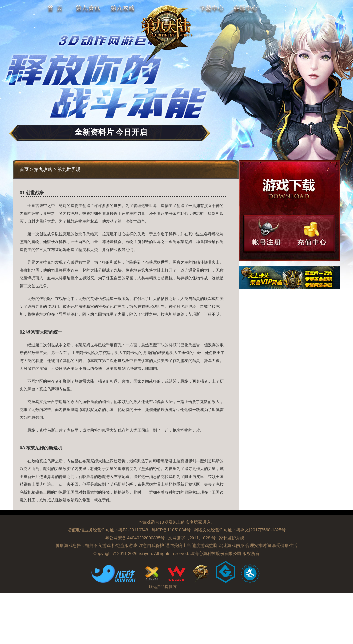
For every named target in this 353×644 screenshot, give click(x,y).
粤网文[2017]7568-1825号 (261, 530)
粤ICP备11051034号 (171, 530)
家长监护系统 (232, 538)
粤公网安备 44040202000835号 (135, 538)
